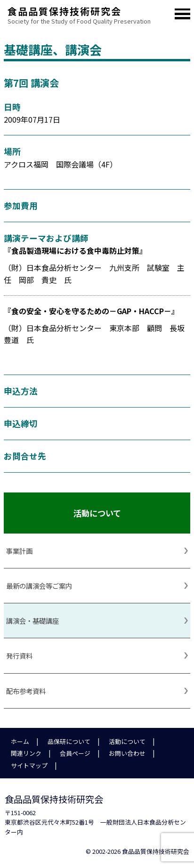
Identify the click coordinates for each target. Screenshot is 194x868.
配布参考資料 (26, 691)
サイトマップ (29, 765)
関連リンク (26, 753)
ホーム (20, 741)
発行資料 (19, 655)
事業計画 (19, 551)
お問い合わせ (127, 753)
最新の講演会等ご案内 (39, 586)
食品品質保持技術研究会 (82, 10)
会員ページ (75, 753)
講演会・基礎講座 (32, 621)
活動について (127, 741)
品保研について (69, 741)
